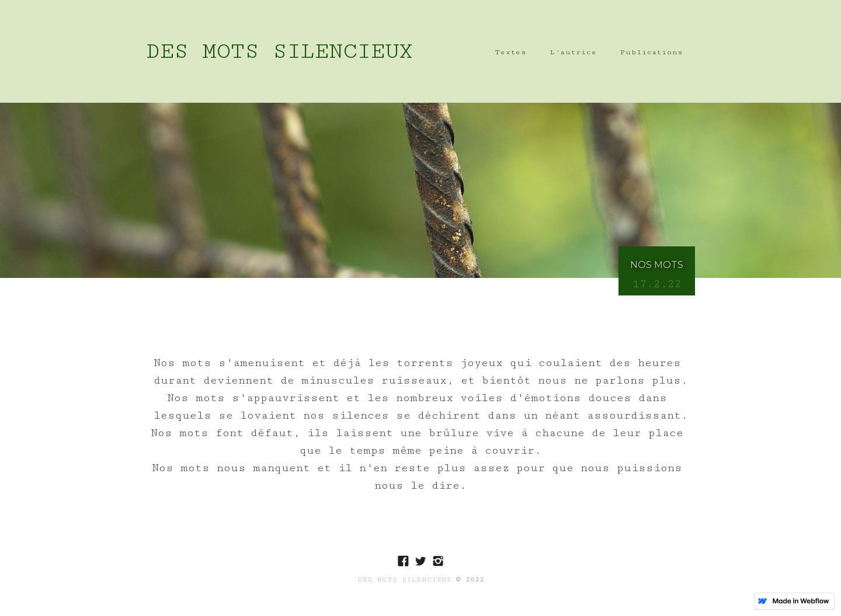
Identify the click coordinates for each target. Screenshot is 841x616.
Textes (511, 52)
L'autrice (574, 52)
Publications (652, 52)
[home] (279, 51)
